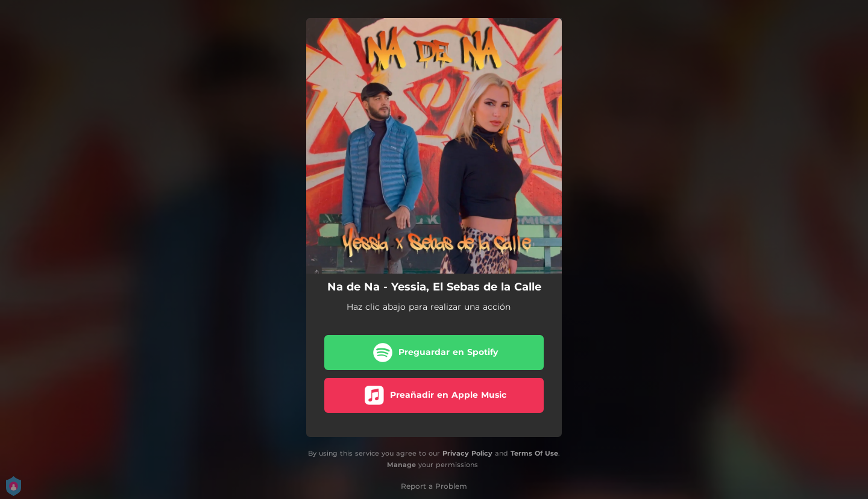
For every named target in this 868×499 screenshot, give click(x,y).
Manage (401, 465)
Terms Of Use (534, 453)
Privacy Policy (467, 453)
